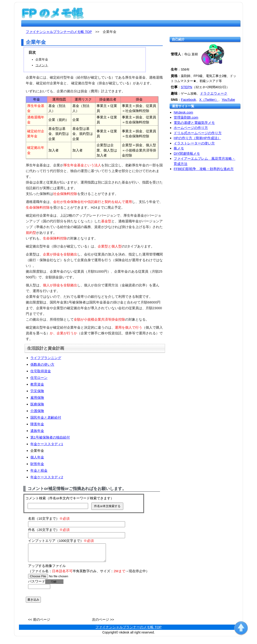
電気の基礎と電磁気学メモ (194, 123)
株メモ (179, 148)
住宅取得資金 (41, 371)
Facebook (189, 100)
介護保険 (37, 411)
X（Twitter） (209, 100)
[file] (57, 580)
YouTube (228, 100)
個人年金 (37, 457)
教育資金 (37, 384)
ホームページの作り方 (191, 128)
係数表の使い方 (42, 364)
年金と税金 (39, 470)
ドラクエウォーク (214, 93)
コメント (42, 65)
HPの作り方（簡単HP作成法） (197, 138)
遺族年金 (37, 431)
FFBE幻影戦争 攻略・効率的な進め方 (204, 169)
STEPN (186, 87)
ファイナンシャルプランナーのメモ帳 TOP (128, 630)
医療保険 (37, 404)
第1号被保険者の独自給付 (50, 437)
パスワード (46, 585)
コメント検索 (36, 498)
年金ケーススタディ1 (47, 444)
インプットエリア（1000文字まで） (61, 541)
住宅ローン (39, 378)
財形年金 (37, 464)
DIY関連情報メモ (187, 153)
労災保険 (37, 391)
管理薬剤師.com (186, 117)
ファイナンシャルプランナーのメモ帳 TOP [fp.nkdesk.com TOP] (59, 32)
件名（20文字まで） (49, 530)
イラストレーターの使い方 (194, 143)
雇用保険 (37, 398)
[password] (39, 590)
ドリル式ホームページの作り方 (198, 133)
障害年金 (37, 424)
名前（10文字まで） (49, 518)
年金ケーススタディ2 (47, 477)
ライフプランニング (46, 358)
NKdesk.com (183, 112)
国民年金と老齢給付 (46, 417)
